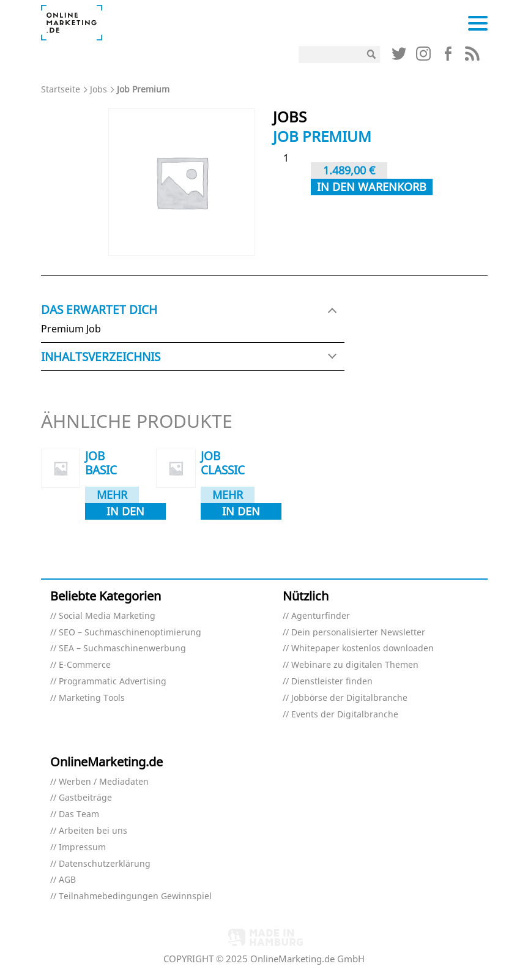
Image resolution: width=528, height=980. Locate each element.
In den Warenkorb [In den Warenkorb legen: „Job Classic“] (241, 512)
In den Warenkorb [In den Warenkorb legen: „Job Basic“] (125, 512)
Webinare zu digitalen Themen (355, 665)
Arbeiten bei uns (93, 831)
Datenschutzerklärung (105, 864)
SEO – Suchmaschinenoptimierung (130, 633)
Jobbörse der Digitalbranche (349, 698)
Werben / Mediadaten (104, 782)
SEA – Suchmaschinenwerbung (122, 649)
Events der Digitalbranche (345, 715)
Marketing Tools (92, 698)
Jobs (99, 89)
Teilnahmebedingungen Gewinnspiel (135, 896)
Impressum (82, 847)
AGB (67, 880)
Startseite (61, 89)
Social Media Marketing (107, 616)
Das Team (79, 814)
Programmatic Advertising (113, 682)
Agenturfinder (321, 616)
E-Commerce (85, 665)
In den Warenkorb (372, 187)
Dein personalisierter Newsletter (358, 633)
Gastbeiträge (85, 798)
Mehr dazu (112, 495)
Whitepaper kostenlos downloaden (363, 649)
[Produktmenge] (291, 158)
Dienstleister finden (332, 682)
